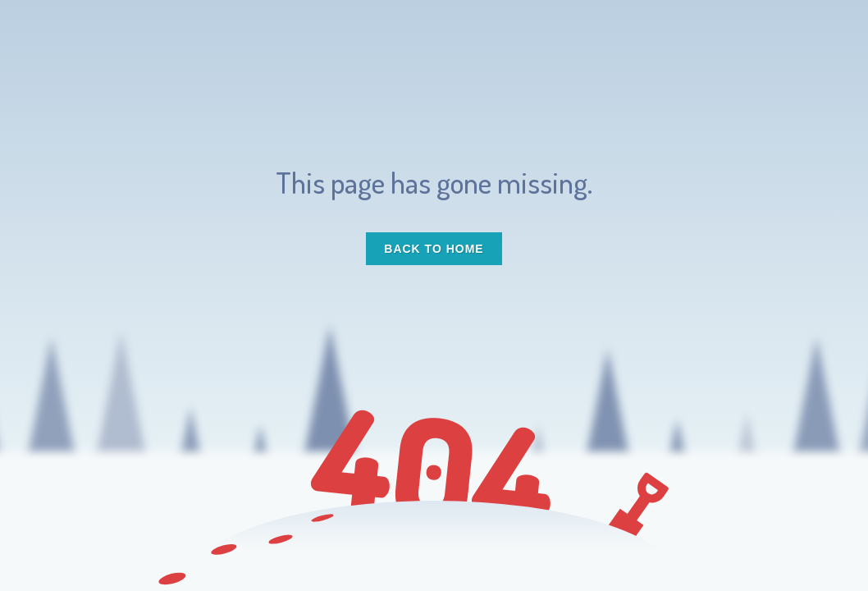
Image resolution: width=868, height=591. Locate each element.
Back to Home (434, 249)
